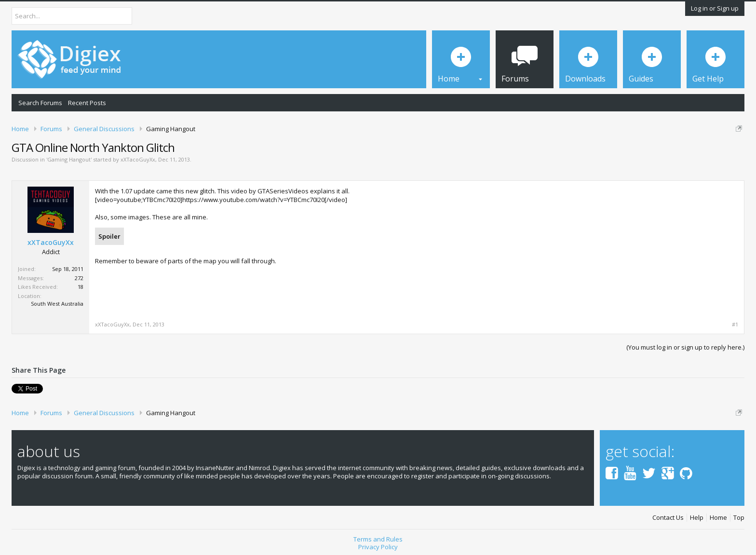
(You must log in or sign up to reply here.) (685, 347)
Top (739, 518)
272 (79, 278)
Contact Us (668, 518)
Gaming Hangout (69, 159)
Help (697, 518)
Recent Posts (87, 103)
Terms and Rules (378, 539)
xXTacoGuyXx (138, 159)
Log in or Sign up (715, 8)
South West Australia (57, 304)
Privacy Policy (378, 547)
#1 (735, 325)
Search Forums (40, 103)
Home (718, 518)
